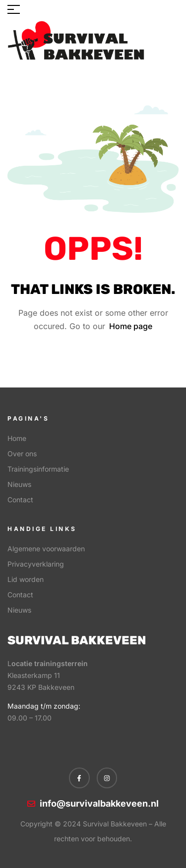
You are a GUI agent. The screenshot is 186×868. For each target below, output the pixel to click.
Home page (131, 326)
